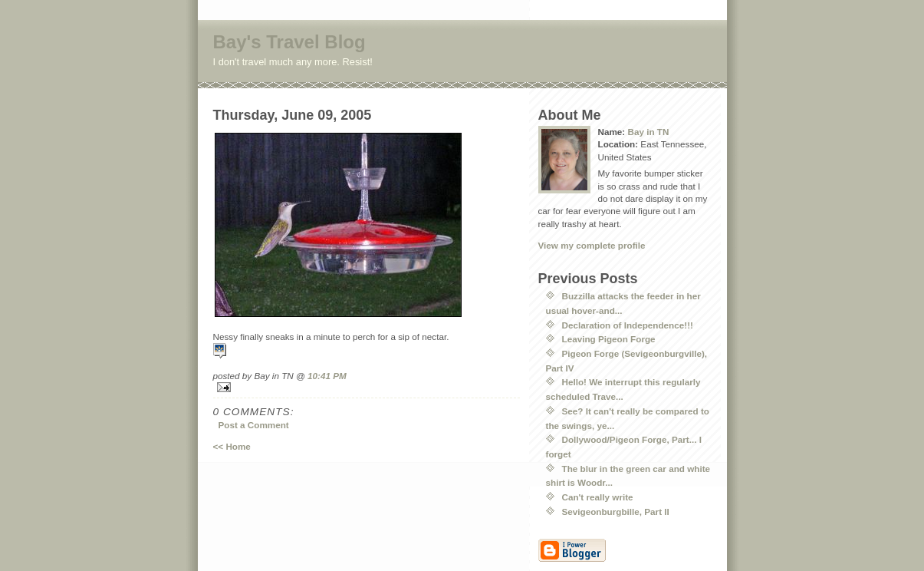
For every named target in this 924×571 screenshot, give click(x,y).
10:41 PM (327, 376)
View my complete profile (592, 245)
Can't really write (598, 497)
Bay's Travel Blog (289, 42)
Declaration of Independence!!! (628, 325)
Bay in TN (648, 132)
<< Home (232, 446)
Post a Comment (254, 425)
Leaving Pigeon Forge (609, 339)
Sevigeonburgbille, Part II (616, 512)
